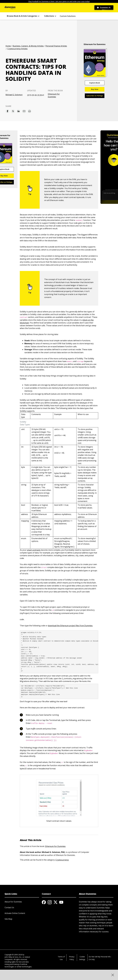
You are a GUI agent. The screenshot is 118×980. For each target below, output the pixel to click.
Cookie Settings (82, 958)
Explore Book (95, 83)
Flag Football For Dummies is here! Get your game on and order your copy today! (59, 1)
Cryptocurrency (62, 860)
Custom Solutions (68, 16)
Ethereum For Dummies (54, 95)
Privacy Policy (72, 958)
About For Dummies (13, 902)
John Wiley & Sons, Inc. (13, 957)
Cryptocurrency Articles (17, 49)
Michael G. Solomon (14, 95)
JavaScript (56, 153)
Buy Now (95, 89)
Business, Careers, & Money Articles (28, 46)
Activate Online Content (15, 913)
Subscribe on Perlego (95, 96)
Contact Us (9, 907)
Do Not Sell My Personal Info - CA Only (100, 958)
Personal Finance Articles (56, 46)
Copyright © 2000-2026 (13, 955)
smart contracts (34, 550)
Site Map (8, 919)
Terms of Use (61, 958)
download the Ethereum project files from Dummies (70, 626)
